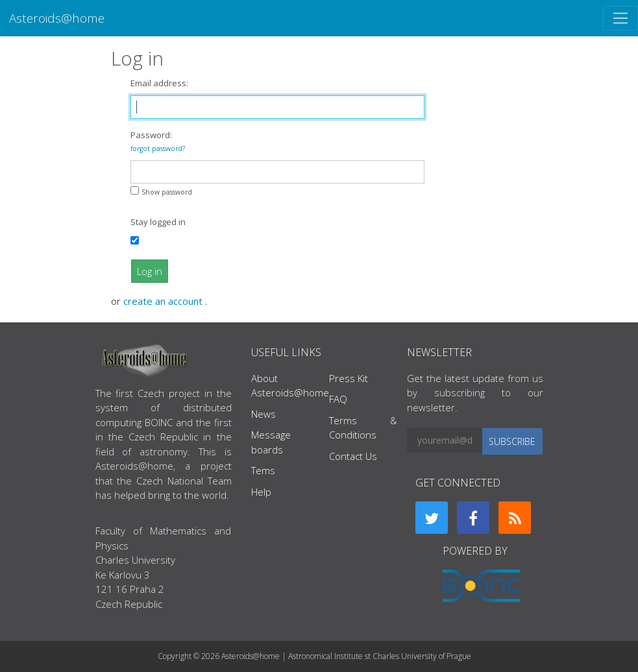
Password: (158, 141)
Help (261, 492)
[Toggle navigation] (620, 18)
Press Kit (349, 378)
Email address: (159, 83)
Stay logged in (158, 222)
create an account (164, 301)
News (264, 414)
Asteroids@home (57, 18)
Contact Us (353, 456)
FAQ (338, 399)
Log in (150, 271)
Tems (263, 470)
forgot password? (158, 149)
